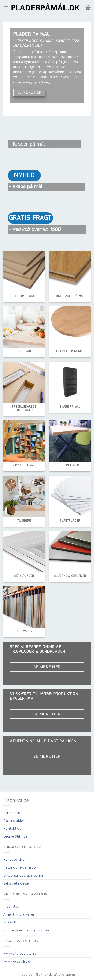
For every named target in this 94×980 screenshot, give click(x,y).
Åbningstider (14, 821)
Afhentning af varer (19, 914)
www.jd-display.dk (18, 961)
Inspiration (12, 907)
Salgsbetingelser (17, 883)
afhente (61, 72)
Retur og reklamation (21, 867)
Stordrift (10, 922)
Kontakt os (12, 829)
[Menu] (6, 8)
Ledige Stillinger (16, 836)
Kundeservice (14, 860)
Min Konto (12, 813)
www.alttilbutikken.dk (21, 954)
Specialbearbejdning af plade (27, 930)
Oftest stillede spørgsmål (23, 876)
